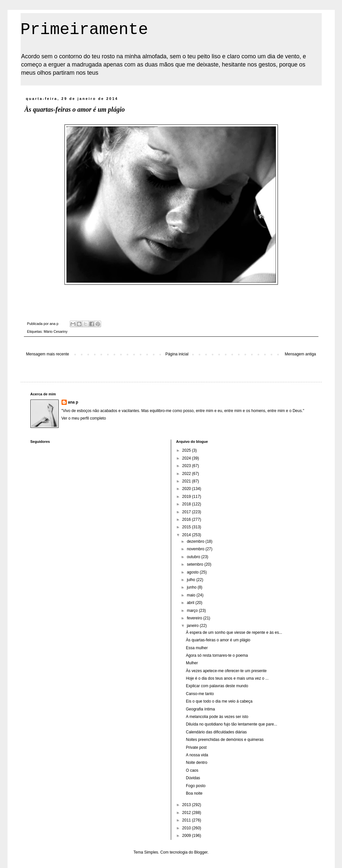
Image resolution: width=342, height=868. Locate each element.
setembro (196, 564)
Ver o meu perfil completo (84, 418)
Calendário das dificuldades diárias (216, 732)
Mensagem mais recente (48, 354)
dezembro (196, 541)
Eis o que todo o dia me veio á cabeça (219, 701)
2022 (187, 474)
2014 (187, 535)
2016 (187, 519)
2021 (187, 481)
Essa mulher (197, 648)
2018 (187, 504)
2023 (187, 466)
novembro (196, 549)
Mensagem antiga (300, 354)
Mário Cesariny (56, 331)
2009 (187, 836)
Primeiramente (84, 30)
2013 (187, 805)
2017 (187, 512)
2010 (187, 828)
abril (191, 603)
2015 (187, 527)
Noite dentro (197, 763)
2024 (187, 458)
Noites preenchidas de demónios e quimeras (225, 740)
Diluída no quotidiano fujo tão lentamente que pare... (232, 724)
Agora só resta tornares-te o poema (217, 655)
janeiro (193, 626)
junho (192, 587)
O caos (192, 770)
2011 (187, 820)
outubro (194, 557)
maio (192, 595)
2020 (187, 489)
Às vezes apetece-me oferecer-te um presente (226, 671)
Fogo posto (196, 786)
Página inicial (177, 354)
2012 (187, 813)
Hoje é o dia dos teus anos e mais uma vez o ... (227, 678)
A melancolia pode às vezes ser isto (217, 717)
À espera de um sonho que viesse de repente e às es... (234, 632)
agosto (193, 572)
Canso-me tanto (200, 694)
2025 (187, 450)
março (193, 611)
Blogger (201, 852)
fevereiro (195, 618)
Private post (196, 747)
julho (192, 580)
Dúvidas (193, 778)
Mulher (192, 663)
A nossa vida (197, 755)
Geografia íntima (200, 709)
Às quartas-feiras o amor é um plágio (218, 640)
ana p (73, 402)
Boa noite (194, 793)
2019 (187, 497)
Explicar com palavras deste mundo (217, 686)
